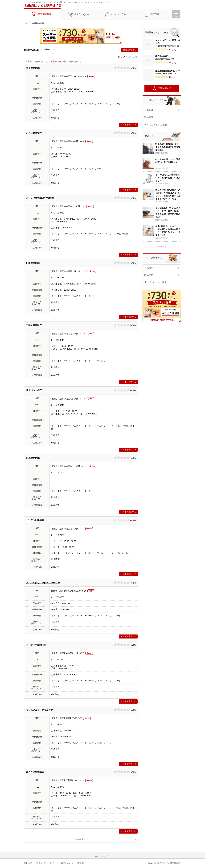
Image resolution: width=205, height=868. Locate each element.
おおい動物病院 (34, 133)
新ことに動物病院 (35, 772)
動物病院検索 (45, 14)
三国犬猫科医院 (34, 325)
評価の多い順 (75, 61)
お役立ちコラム (118, 14)
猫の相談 (149, 117)
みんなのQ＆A (82, 14)
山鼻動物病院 (33, 458)
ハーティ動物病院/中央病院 (40, 198)
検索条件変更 (129, 50)
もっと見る (81, 839)
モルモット (133, 57)
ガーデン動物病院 (35, 520)
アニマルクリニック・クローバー (43, 583)
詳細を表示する (129, 125)
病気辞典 (155, 14)
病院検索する (162, 88)
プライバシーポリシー (47, 863)
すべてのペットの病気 (156, 282)
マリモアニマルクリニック (40, 710)
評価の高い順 (41, 61)
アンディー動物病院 (36, 645)
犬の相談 (149, 110)
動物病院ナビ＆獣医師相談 (168, 863)
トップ (27, 23)
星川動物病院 (33, 68)
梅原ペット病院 (34, 390)
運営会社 (81, 863)
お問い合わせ (67, 863)
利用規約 (28, 863)
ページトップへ (103, 856)
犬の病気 (149, 268)
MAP (92, 77)
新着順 (29, 61)
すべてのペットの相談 (156, 125)
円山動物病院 (33, 263)
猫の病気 (149, 275)
